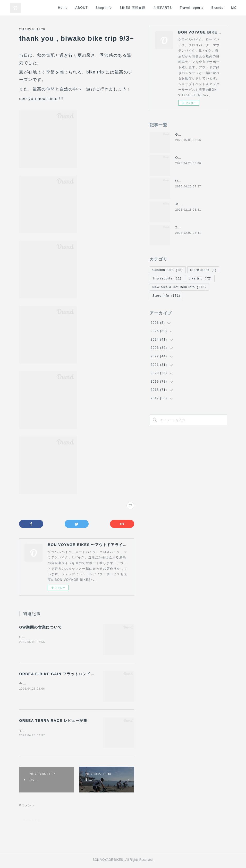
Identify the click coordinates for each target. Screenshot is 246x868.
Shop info (113, 8)
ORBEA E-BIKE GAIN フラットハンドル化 (59, 674)
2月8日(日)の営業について (196, 227)
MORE (226, 8)
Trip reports (167, 278)
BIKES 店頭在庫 (142, 8)
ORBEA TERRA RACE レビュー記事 (53, 721)
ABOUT (91, 8)
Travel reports (201, 8)
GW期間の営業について (40, 627)
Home (73, 8)
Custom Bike (168, 270)
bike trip (200, 278)
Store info (166, 296)
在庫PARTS (172, 8)
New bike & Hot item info (179, 287)
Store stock (203, 270)
